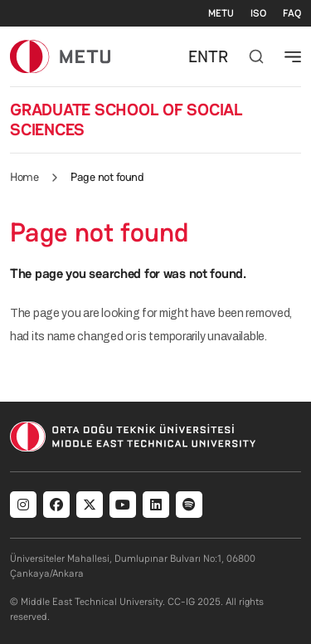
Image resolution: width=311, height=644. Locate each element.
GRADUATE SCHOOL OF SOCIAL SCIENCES (126, 120)
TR (218, 56)
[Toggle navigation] (293, 56)
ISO (258, 13)
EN (198, 56)
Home (24, 177)
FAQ (292, 13)
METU (221, 13)
